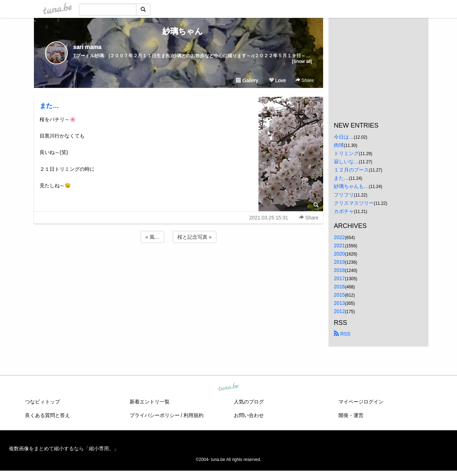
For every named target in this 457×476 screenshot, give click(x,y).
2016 (339, 287)
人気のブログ (249, 402)
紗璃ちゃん (179, 31)
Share (305, 80)
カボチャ (344, 211)
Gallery (247, 80)
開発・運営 (351, 415)
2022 (339, 237)
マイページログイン (361, 402)
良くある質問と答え (47, 415)
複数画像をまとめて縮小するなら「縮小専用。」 (64, 448)
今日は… (344, 137)
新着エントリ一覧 (150, 402)
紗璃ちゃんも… (351, 186)
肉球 (339, 145)
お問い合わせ (249, 415)
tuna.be (228, 387)
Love (277, 80)
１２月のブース (351, 170)
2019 (339, 262)
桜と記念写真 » (195, 237)
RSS (342, 334)
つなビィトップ (42, 402)
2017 (339, 278)
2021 (339, 246)
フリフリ (344, 195)
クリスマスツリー (354, 203)
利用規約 (194, 415)
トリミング (346, 153)
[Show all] (302, 61)
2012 (339, 311)
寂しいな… (346, 162)
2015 (339, 295)
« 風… (152, 237)
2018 (339, 270)
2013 (339, 303)
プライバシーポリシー (155, 415)
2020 (339, 254)
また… (49, 106)
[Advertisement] (179, 264)
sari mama (87, 47)
